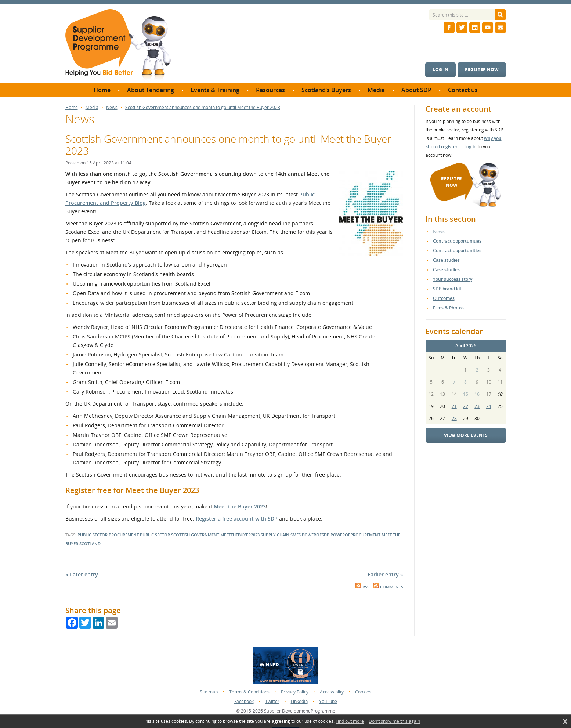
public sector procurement (109, 535)
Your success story (453, 279)
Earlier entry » (385, 574)
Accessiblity (332, 692)
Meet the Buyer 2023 (240, 506)
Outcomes (444, 298)
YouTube (328, 701)
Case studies (446, 260)
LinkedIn (299, 701)
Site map (209, 692)
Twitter (272, 701)
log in (471, 147)
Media (92, 108)
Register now (482, 70)
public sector (155, 535)
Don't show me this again (394, 721)
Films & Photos (448, 308)
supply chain (275, 535)
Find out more (350, 721)
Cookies (363, 692)
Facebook (244, 701)
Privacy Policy (295, 692)
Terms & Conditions (249, 692)
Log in (440, 70)
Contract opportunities (457, 241)
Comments (388, 587)
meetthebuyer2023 (240, 535)
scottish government (195, 535)
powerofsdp (316, 535)
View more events (466, 435)
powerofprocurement (355, 535)
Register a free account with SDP (237, 519)
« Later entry (82, 574)
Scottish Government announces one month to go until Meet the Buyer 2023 (203, 108)
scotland (90, 544)
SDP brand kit (447, 289)
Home (72, 108)
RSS (362, 587)
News (112, 108)
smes (296, 535)
